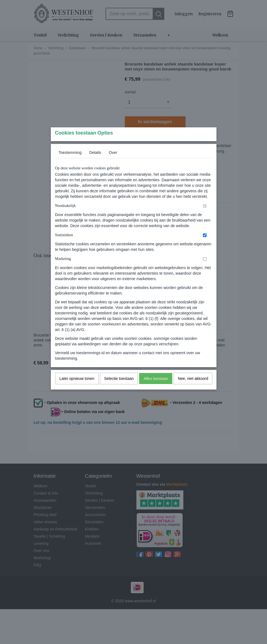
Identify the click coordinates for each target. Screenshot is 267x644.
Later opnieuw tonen (77, 389)
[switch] (205, 217)
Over (113, 163)
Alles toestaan (156, 389)
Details (95, 163)
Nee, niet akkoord (193, 389)
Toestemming (70, 163)
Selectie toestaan (119, 389)
